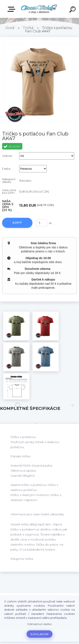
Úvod (10, 28)
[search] (73, 10)
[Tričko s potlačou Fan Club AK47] (16, 326)
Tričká (28, 28)
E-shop (12, 9)
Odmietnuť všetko (39, 624)
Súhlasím (40, 634)
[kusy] (42, 223)
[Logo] (39, 9)
